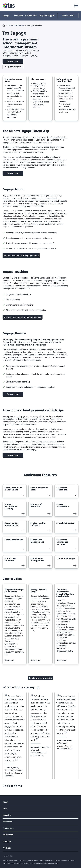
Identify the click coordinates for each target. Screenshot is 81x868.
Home (4, 25)
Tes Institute (8, 828)
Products (7, 841)
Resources (7, 822)
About (5, 802)
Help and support (47, 16)
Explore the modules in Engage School (21, 256)
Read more (8, 486)
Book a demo (68, 15)
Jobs (5, 809)
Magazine (7, 815)
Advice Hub (8, 835)
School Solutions (16, 25)
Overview (18, 16)
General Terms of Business (36, 861)
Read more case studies (40, 678)
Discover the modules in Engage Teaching (23, 317)
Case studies (31, 16)
